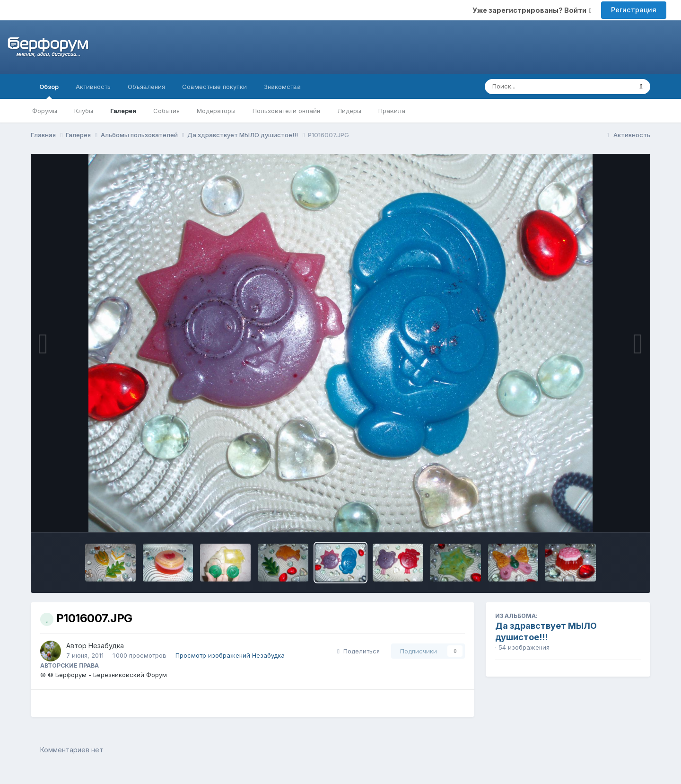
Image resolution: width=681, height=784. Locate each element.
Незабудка (106, 646)
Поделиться (358, 651)
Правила (392, 111)
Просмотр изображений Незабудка (230, 655)
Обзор (49, 91)
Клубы (84, 111)
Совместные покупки (214, 87)
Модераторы (216, 111)
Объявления (146, 87)
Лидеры (349, 111)
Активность (93, 87)
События (166, 111)
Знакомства (282, 87)
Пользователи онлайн (286, 111)
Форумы (45, 111)
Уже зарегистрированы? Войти (532, 10)
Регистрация (634, 10)
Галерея (123, 111)
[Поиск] (540, 87)
